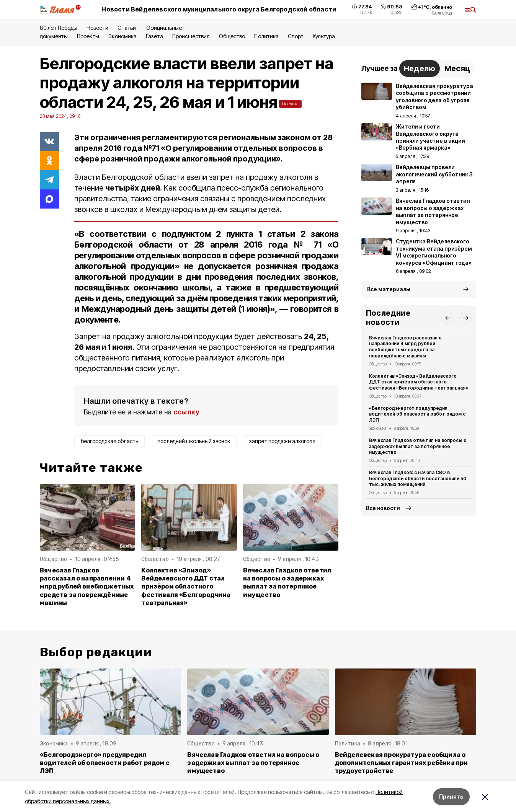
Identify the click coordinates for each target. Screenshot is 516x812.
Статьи (127, 28)
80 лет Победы (59, 28)
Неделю (420, 68)
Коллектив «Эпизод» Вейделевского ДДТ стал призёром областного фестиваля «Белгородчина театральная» (186, 586)
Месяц (457, 68)
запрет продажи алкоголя (282, 441)
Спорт (296, 36)
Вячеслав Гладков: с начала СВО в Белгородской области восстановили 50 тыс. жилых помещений (418, 479)
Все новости (383, 508)
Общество (232, 36)
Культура (324, 36)
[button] (447, 318)
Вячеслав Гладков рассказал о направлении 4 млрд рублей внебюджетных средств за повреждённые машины (87, 586)
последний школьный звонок (194, 441)
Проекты (88, 36)
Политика (266, 36)
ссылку (186, 412)
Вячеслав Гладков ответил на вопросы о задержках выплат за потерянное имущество (287, 582)
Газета (154, 36)
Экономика (122, 36)
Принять (451, 797)
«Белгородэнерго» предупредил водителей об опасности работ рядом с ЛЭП (417, 414)
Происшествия (191, 36)
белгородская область (109, 441)
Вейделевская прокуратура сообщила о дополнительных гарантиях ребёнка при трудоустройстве (402, 763)
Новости (97, 28)
